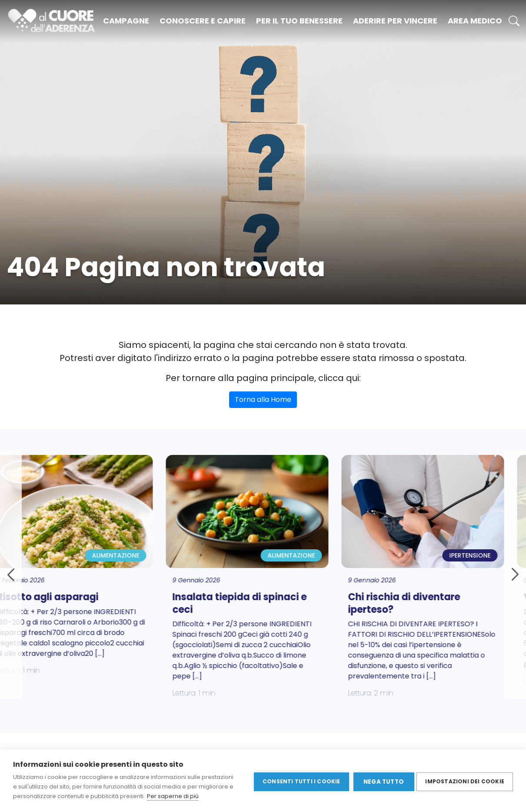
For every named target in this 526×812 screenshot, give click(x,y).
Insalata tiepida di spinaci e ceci (256, 603)
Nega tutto (382, 781)
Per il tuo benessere (299, 21)
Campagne (126, 21)
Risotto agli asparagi (64, 597)
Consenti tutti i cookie (300, 780)
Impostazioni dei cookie (465, 780)
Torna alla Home (263, 399)
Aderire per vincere (395, 21)
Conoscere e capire (203, 21)
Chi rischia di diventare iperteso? (420, 603)
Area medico (475, 21)
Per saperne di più (173, 796)
